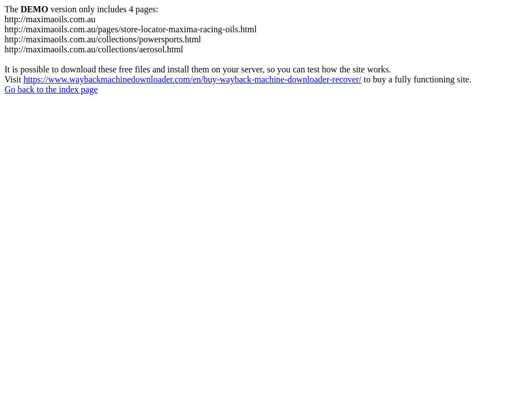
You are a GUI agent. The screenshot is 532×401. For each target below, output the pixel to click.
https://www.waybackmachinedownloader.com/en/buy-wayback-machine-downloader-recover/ (192, 79)
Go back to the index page (51, 89)
